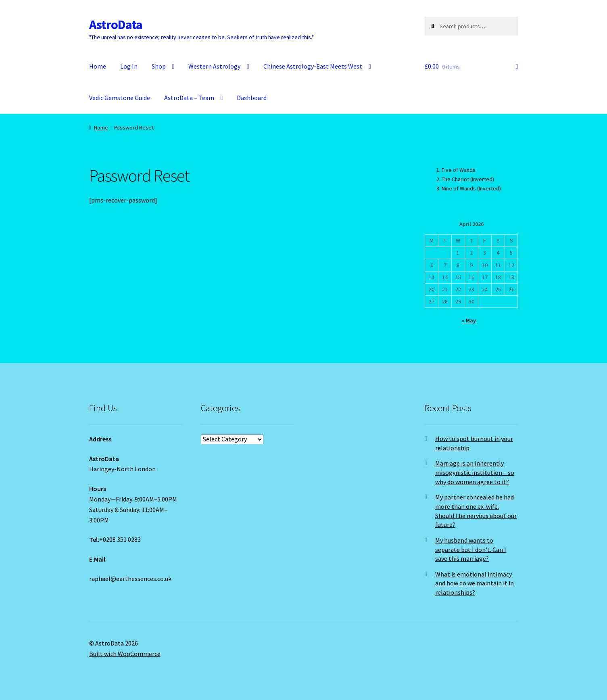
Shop (159, 66)
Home (98, 66)
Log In (129, 66)
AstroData (116, 25)
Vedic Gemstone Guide (120, 98)
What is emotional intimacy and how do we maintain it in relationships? (475, 583)
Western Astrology (214, 66)
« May (469, 320)
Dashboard (252, 98)
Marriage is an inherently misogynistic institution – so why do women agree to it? (475, 472)
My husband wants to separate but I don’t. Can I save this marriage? (471, 549)
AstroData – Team (189, 98)
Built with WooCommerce (125, 654)
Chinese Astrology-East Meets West (313, 66)
